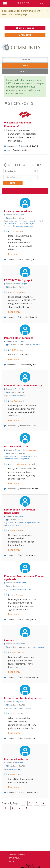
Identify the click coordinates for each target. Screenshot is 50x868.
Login (41, 3)
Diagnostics (17, 226)
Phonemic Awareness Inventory (23, 385)
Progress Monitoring (33, 523)
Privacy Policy (15, 858)
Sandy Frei (19, 763)
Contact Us (14, 861)
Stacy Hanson (20, 644)
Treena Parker (20, 450)
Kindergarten (14, 221)
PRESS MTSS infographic (19, 280)
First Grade (23, 221)
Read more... (14, 254)
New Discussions (25, 28)
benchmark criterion (16, 759)
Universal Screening (12, 525)
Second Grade (33, 221)
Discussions (25, 60)
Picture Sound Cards (16, 446)
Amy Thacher (20, 389)
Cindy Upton (20, 702)
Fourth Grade (15, 224)
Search (13, 183)
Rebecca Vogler (21, 284)
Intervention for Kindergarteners (24, 698)
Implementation (28, 226)
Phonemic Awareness (17, 396)
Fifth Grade (24, 224)
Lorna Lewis (19, 215)
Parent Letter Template (19, 338)
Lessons (9, 640)
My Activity (25, 71)
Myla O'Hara (20, 341)
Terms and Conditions (18, 855)
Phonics (22, 523)
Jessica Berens (20, 583)
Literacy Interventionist (19, 211)
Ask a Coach (25, 35)
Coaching (25, 65)
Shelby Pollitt (20, 516)
